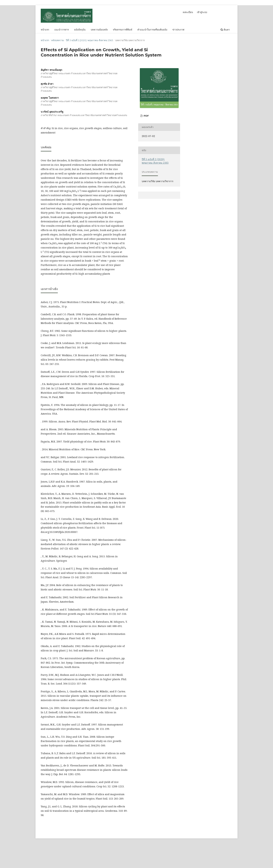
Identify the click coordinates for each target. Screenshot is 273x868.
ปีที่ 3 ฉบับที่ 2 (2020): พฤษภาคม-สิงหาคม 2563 (89, 40)
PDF (146, 116)
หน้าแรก (45, 30)
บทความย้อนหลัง (99, 30)
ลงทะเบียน (188, 12)
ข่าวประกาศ (178, 30)
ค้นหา (225, 30)
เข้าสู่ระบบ (202, 12)
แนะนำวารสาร (62, 30)
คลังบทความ (58, 40)
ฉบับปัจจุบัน (80, 30)
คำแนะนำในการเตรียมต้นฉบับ (152, 30)
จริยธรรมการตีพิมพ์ (122, 30)
